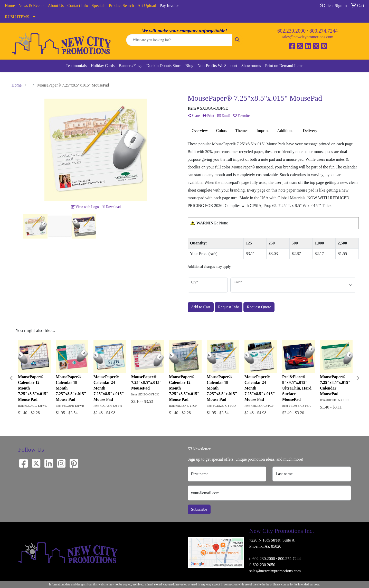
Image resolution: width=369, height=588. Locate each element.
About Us (56, 6)
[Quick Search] (179, 40)
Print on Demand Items (284, 66)
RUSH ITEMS (17, 17)
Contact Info (78, 6)
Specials (98, 6)
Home (10, 6)
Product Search (121, 6)
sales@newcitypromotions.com (307, 37)
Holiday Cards (103, 66)
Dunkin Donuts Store (164, 66)
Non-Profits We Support (217, 66)
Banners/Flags (130, 66)
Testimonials (76, 66)
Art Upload (147, 6)
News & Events (31, 6)
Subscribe (199, 509)
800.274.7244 (324, 31)
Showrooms (251, 66)
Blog (189, 66)
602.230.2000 (291, 31)
